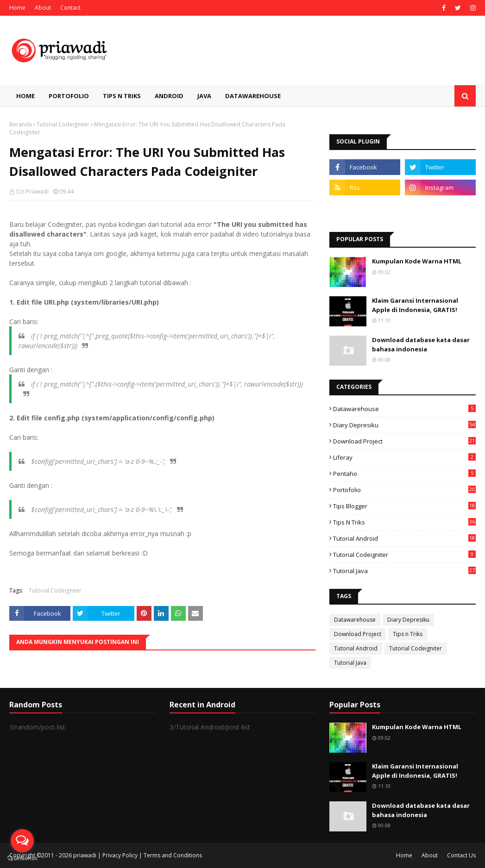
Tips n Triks (404, 522)
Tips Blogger (404, 506)
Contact (70, 8)
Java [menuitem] (204, 96)
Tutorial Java (404, 571)
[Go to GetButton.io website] (22, 859)
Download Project (404, 441)
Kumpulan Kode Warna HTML (417, 261)
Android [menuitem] (169, 96)
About (43, 8)
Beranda (21, 124)
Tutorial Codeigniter (63, 124)
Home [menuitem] (25, 96)
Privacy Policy (120, 855)
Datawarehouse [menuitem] (253, 96)
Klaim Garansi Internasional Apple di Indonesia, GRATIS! (415, 305)
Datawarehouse (404, 409)
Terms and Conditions (173, 855)
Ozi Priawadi (32, 191)
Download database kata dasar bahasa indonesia (421, 344)
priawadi (85, 855)
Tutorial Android (404, 538)
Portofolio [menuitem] (69, 96)
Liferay (404, 457)
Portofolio (404, 490)
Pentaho (404, 474)
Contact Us (461, 855)
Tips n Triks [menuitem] (122, 96)
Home (17, 8)
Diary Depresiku (404, 425)
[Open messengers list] (22, 841)
